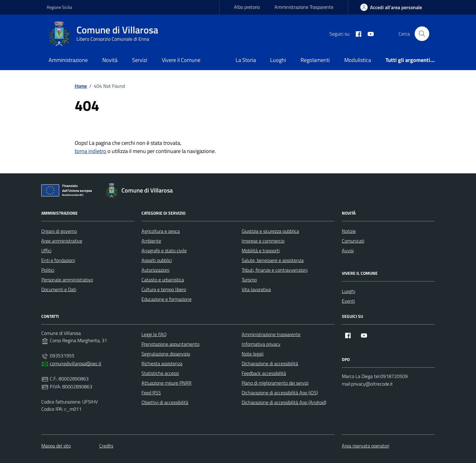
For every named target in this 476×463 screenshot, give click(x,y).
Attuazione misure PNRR (167, 383)
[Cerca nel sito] (422, 34)
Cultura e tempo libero (164, 289)
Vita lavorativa (256, 289)
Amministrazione (68, 60)
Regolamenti (315, 60)
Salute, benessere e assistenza (273, 260)
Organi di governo (59, 231)
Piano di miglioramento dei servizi (275, 383)
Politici (48, 270)
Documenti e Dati (59, 289)
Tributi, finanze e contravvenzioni (275, 270)
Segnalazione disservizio (166, 354)
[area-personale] (391, 7)
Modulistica (358, 60)
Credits (106, 446)
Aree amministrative (62, 241)
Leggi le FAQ (154, 334)
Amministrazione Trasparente (304, 7)
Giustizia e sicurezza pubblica (270, 231)
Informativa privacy (261, 344)
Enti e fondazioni (58, 260)
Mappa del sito (56, 446)
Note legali (253, 354)
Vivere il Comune (181, 60)
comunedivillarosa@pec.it (76, 363)
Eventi (348, 301)
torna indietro (90, 151)
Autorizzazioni (155, 270)
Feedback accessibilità (264, 373)
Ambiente (151, 241)
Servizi (140, 60)
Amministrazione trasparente (271, 334)
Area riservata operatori (365, 446)
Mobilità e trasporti (261, 250)
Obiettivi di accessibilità (165, 402)
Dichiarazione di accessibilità (270, 363)
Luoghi (278, 60)
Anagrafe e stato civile (164, 250)
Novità (110, 60)
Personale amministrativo (67, 280)
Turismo (249, 280)
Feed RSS (151, 393)
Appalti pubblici (157, 260)
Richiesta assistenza (162, 363)
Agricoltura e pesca (161, 231)
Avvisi (348, 250)
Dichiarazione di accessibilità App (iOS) (280, 393)
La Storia (246, 60)
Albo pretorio (247, 7)
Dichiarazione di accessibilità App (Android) (284, 402)
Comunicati (353, 241)
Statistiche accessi (160, 373)
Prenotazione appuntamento (170, 344)
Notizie (349, 231)
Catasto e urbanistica (163, 280)
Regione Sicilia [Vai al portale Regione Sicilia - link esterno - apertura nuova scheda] (59, 7)
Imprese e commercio (263, 241)
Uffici (46, 250)
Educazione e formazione (167, 299)
